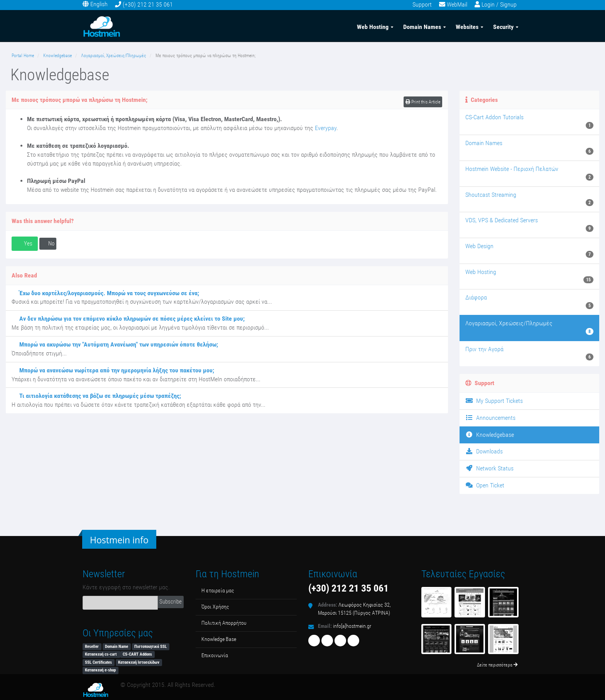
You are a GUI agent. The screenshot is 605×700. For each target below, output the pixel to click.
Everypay (326, 128)
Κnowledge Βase (219, 639)
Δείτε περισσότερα (497, 665)
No (48, 243)
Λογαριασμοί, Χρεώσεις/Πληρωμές (114, 56)
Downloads (484, 451)
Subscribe (171, 602)
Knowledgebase (57, 56)
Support (422, 4)
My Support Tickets (494, 401)
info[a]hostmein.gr (352, 626)
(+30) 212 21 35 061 (148, 4)
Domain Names (422, 26)
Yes (25, 243)
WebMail (457, 4)
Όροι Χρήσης (215, 607)
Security (503, 26)
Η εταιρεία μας (218, 591)
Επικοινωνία (215, 655)
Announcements (490, 418)
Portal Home (23, 56)
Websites (467, 26)
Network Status (489, 468)
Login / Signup (499, 4)
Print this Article (423, 102)
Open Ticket (485, 485)
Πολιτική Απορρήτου (224, 623)
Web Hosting (373, 26)
